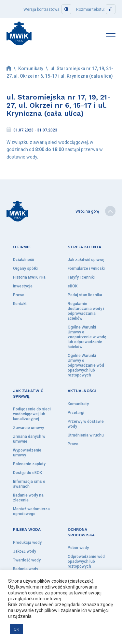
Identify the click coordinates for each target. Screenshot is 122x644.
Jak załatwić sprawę (86, 260)
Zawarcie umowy (28, 428)
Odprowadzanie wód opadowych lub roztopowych (86, 561)
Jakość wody (25, 551)
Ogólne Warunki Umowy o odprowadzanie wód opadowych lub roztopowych (86, 365)
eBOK (73, 286)
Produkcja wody (27, 543)
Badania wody (26, 569)
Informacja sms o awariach (29, 484)
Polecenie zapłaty (29, 464)
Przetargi (76, 413)
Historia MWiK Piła (29, 277)
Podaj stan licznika (85, 295)
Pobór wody (78, 548)
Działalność (23, 260)
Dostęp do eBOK (27, 473)
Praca (73, 444)
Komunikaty (31, 69)
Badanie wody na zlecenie (28, 498)
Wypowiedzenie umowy (27, 453)
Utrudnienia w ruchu (86, 435)
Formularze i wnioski (86, 268)
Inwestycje (23, 286)
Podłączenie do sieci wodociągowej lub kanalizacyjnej (32, 414)
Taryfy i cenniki (81, 277)
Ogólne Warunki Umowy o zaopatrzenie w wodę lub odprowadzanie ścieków (87, 337)
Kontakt (20, 304)
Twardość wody (27, 560)
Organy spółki (25, 268)
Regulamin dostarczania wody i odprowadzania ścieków (86, 311)
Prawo (19, 295)
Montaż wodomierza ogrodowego (31, 511)
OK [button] (16, 629)
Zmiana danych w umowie (29, 439)
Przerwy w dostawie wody (86, 424)
